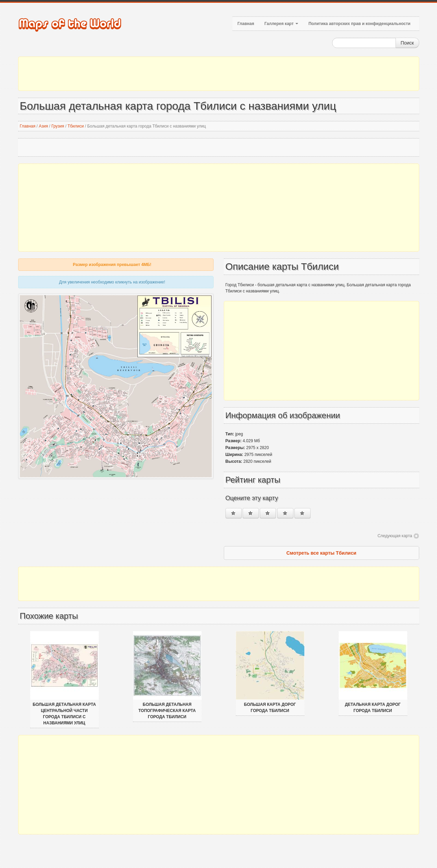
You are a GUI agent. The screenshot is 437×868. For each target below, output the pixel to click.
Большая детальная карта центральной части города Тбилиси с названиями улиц (64, 714)
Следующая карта (395, 536)
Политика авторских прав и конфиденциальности (360, 24)
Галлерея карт (281, 24)
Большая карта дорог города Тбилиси (270, 708)
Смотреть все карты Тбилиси (321, 553)
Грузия (58, 126)
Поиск (407, 43)
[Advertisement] (219, 74)
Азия (43, 126)
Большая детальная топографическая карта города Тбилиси (167, 711)
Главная (246, 24)
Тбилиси (76, 126)
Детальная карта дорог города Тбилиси (373, 708)
